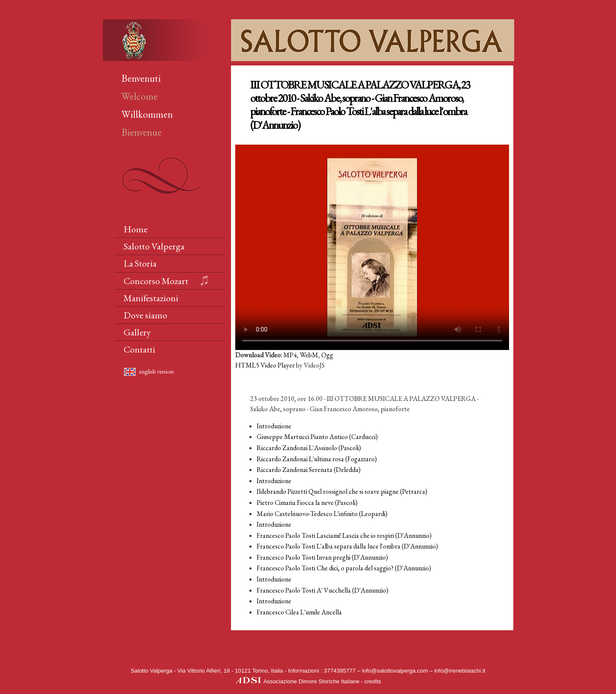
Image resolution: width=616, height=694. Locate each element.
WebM (309, 355)
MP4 (290, 355)
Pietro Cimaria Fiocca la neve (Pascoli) (307, 503)
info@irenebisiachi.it (460, 671)
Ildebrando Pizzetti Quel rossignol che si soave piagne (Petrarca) (342, 491)
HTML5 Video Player (265, 365)
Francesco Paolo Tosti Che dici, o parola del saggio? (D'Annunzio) (344, 568)
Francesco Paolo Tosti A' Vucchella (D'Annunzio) (323, 590)
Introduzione (274, 426)
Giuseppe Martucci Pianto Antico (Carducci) (317, 437)
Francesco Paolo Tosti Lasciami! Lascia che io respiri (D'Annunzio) (344, 535)
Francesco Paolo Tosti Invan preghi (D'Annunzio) (322, 557)
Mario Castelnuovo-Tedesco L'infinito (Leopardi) (322, 514)
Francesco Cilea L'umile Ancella (299, 612)
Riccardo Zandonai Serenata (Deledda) (309, 470)
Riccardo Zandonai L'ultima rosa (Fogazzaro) (317, 459)
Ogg (327, 355)
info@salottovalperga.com (395, 671)
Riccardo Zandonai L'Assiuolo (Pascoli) (309, 448)
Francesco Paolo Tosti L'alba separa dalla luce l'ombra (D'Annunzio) (347, 546)
